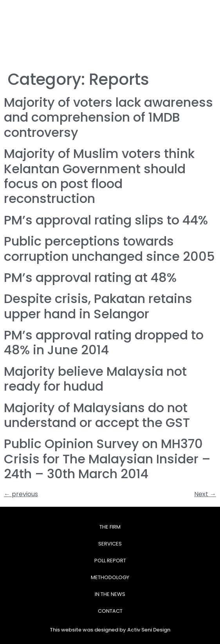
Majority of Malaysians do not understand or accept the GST (97, 415)
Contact (110, 611)
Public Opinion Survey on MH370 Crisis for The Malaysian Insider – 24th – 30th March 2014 (107, 459)
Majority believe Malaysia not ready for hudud (95, 379)
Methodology (110, 577)
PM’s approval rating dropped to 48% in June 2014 (104, 342)
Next (205, 494)
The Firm (110, 527)
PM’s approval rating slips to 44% (106, 220)
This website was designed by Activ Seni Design (110, 630)
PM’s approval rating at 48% (90, 277)
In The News (110, 594)
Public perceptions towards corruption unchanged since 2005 (109, 248)
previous (21, 494)
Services (110, 544)
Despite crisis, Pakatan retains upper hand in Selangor (98, 306)
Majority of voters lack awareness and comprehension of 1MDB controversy (108, 117)
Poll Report (110, 561)
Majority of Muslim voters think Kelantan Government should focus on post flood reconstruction (99, 176)
